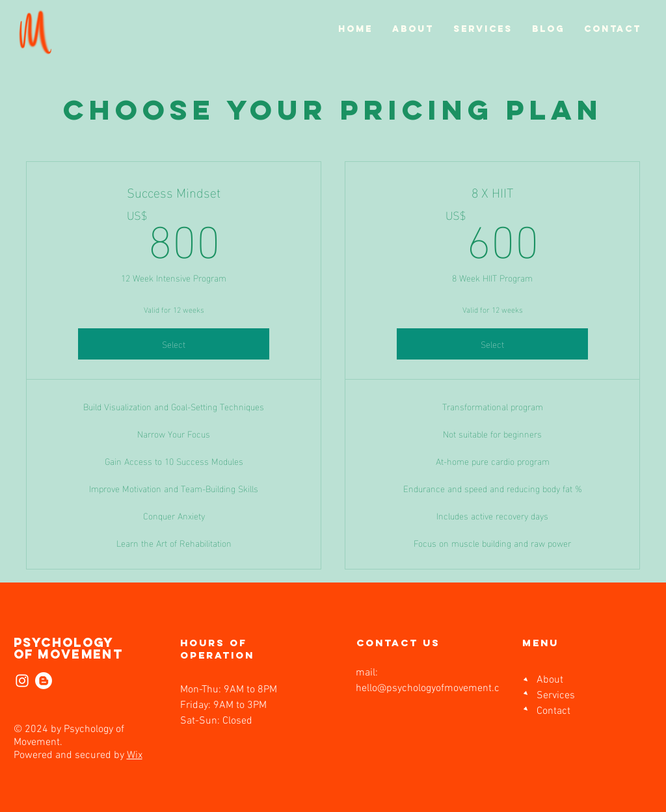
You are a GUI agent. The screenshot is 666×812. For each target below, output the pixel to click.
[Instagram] (22, 681)
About (550, 680)
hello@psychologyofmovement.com (435, 688)
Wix (135, 755)
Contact (553, 711)
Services (556, 696)
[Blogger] (44, 681)
